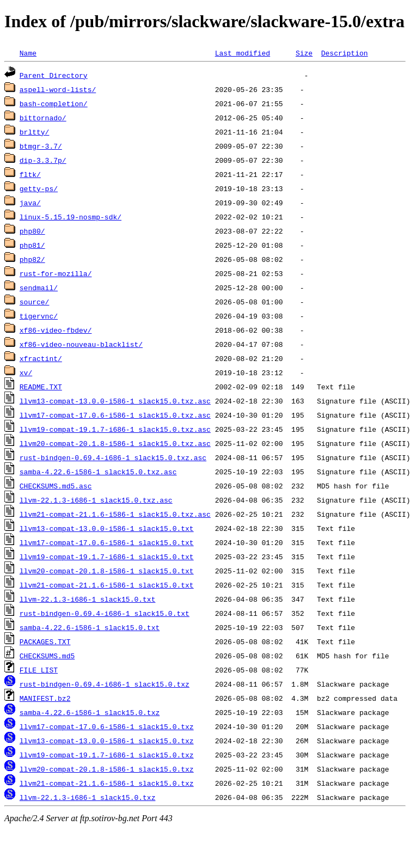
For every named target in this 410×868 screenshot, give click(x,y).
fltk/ (30, 174)
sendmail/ (39, 288)
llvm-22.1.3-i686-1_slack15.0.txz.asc (96, 500)
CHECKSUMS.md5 (47, 656)
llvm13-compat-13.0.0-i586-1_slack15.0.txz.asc (115, 401)
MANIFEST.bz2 (45, 698)
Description (345, 53)
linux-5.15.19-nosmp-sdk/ (71, 217)
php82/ (32, 259)
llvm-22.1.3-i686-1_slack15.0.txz (88, 797)
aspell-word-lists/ (58, 89)
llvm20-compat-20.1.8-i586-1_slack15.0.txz (107, 769)
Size (304, 53)
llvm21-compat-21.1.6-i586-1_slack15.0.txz (107, 783)
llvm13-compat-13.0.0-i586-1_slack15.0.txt (107, 528)
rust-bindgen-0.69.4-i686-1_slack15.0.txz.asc (113, 457)
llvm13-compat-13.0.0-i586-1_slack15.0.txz (107, 741)
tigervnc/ (39, 316)
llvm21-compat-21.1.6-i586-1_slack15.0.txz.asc (115, 514)
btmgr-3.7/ (41, 146)
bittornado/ (43, 118)
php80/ (32, 231)
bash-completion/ (54, 103)
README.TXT (41, 387)
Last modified (243, 53)
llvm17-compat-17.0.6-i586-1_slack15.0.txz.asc (115, 415)
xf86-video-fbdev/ (56, 330)
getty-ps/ (39, 188)
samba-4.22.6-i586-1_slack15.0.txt (90, 627)
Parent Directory (54, 75)
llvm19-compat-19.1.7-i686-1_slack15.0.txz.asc (115, 429)
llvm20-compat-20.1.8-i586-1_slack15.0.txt (107, 571)
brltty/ (35, 132)
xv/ (26, 372)
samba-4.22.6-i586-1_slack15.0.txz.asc (98, 472)
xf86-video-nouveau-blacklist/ (81, 344)
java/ (30, 203)
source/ (35, 302)
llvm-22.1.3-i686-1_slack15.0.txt (88, 599)
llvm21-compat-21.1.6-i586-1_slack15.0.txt (107, 585)
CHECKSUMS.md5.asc (56, 486)
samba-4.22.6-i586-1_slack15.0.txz (90, 712)
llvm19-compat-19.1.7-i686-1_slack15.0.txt (107, 557)
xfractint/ (41, 358)
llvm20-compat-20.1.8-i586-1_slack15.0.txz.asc (115, 443)
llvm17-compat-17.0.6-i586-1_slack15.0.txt (107, 542)
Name (28, 53)
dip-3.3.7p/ (43, 160)
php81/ (32, 245)
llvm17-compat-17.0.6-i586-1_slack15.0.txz (107, 726)
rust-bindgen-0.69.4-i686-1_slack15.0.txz (105, 684)
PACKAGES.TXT (45, 641)
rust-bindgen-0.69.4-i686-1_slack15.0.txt (105, 613)
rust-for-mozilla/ (56, 273)
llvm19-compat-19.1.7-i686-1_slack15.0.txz (107, 755)
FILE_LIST (39, 670)
